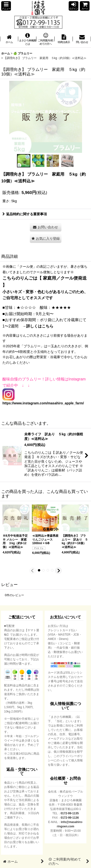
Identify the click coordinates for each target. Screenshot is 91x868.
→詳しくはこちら (38, 326)
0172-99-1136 (70, 818)
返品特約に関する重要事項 (25, 214)
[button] (6, 6)
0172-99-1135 (70, 813)
